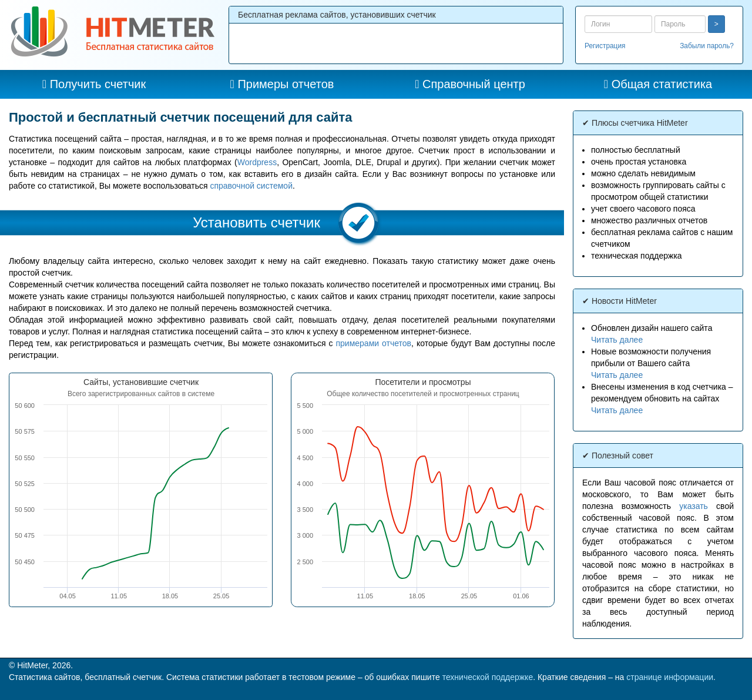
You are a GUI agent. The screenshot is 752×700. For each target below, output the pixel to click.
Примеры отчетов (286, 84)
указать (694, 506)
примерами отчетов (373, 343)
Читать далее (617, 340)
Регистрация (605, 46)
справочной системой (251, 186)
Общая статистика (662, 84)
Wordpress (257, 162)
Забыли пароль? (707, 46)
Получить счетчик (98, 84)
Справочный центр (474, 84)
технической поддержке (488, 677)
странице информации (670, 677)
